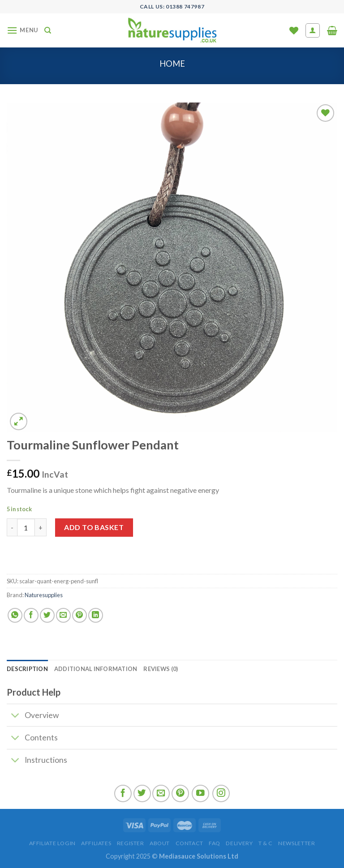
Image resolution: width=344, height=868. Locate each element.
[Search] (48, 30)
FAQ (215, 843)
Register (131, 843)
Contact (189, 843)
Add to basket (94, 527)
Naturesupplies (44, 595)
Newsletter (297, 843)
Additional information (96, 669)
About (160, 843)
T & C (266, 843)
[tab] (27, 669)
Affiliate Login (52, 843)
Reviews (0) (161, 669)
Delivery (239, 843)
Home (172, 64)
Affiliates (96, 843)
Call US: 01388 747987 (172, 6)
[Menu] (22, 30)
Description (27, 669)
